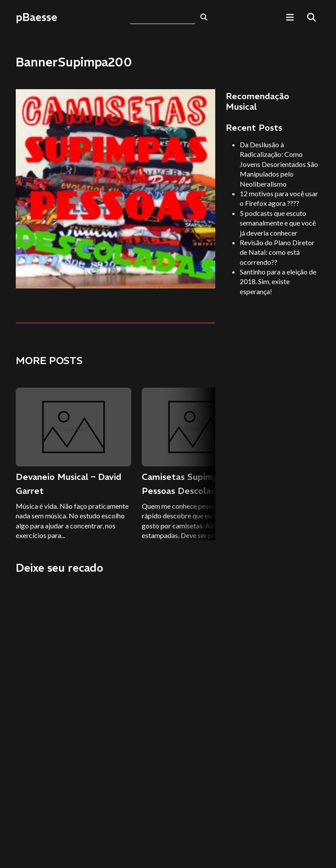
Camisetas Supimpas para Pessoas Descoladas (195, 484)
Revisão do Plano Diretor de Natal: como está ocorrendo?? (277, 252)
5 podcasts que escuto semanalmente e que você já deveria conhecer (278, 223)
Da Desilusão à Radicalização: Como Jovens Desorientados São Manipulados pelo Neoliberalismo (279, 164)
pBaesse (37, 17)
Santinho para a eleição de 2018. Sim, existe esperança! (278, 281)
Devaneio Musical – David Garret (68, 484)
